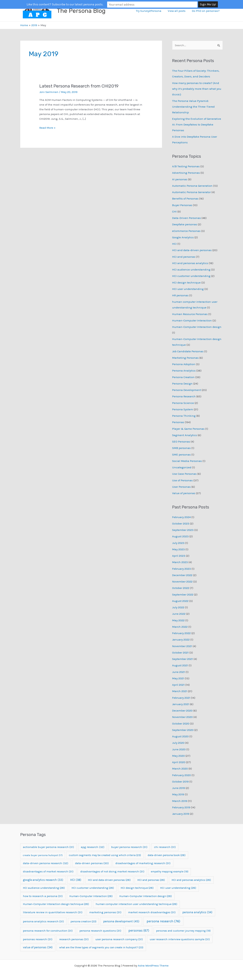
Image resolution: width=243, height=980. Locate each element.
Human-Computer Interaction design (197, 327)
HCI (174, 244)
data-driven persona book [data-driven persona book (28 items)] (167, 855)
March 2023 (180, 562)
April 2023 (179, 556)
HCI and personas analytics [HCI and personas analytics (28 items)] (191, 880)
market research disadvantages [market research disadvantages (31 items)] (152, 912)
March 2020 (180, 769)
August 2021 (180, 665)
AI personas (180, 179)
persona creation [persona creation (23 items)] (83, 921)
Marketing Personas (185, 358)
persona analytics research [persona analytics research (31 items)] (43, 921)
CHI (174, 211)
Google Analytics (183, 237)
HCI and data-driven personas (192, 250)
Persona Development (187, 390)
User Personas (181, 487)
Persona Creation (183, 377)
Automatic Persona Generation (192, 186)
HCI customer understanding (191, 276)
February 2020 (181, 775)
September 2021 (183, 659)
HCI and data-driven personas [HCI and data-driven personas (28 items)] (109, 880)
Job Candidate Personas (188, 351)
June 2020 (179, 749)
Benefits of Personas (185, 198)
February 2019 (181, 807)
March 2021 (180, 691)
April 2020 (179, 762)
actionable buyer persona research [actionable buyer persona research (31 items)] (48, 847)
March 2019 (180, 801)
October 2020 (181, 723)
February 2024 (181, 517)
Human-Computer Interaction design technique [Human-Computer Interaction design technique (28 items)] (56, 904)
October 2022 (181, 588)
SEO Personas (181, 442)
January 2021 (181, 704)
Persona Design (182, 384)
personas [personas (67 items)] (139, 931)
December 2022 (182, 575)
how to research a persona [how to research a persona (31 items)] (43, 896)
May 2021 (178, 678)
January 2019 (181, 814)
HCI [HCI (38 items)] (76, 880)
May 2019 (178, 794)
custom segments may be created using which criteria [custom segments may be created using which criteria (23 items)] (105, 855)
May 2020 (178, 756)
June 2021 (179, 672)
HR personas (180, 295)
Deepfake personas (185, 224)
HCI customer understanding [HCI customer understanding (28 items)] (93, 888)
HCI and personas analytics (190, 263)
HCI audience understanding (191, 269)
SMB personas (181, 448)
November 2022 (182, 581)
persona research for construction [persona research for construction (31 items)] (48, 931)
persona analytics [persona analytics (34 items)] (197, 912)
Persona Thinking (184, 416)
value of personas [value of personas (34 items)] (38, 947)
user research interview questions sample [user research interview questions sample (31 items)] (180, 939)
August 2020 (180, 736)
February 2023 (181, 569)
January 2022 (181, 640)
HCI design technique (186, 282)
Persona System (183, 409)
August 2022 (180, 601)
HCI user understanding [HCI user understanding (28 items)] (178, 888)
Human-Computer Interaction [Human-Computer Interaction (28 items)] (91, 896)
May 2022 (178, 620)
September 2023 (183, 530)
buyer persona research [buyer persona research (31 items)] (129, 847)
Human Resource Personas (190, 314)
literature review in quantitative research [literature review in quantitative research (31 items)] (53, 912)
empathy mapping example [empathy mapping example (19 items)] (170, 872)
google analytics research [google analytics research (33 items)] (43, 880)
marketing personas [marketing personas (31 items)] (105, 912)
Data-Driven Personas (186, 218)
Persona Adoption (184, 364)
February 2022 (181, 633)
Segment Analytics (185, 435)
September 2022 (183, 594)
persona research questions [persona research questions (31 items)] (100, 931)
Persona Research (184, 396)
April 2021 (178, 685)
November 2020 (182, 717)
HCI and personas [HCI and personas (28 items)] (151, 880)
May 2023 (178, 549)
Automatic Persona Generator (191, 192)
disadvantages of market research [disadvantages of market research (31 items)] (48, 871)
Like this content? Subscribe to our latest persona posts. (90, 4)
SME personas (181, 455)
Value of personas (184, 493)
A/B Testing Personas (186, 166)
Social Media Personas (187, 461)
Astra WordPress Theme (153, 965)
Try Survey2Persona (150, 11)
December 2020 (182, 711)
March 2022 (180, 627)
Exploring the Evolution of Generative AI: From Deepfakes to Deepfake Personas (197, 124)
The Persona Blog (81, 11)
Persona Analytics (184, 371)
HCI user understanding (188, 289)
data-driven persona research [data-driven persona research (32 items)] (46, 863)
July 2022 (178, 607)
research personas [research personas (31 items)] (74, 939)
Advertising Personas (186, 173)
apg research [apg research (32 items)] (93, 847)
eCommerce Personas (186, 231)
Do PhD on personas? (206, 11)
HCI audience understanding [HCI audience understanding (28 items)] (44, 888)
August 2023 (180, 536)
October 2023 (181, 523)
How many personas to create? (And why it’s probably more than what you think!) (197, 89)
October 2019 (180, 782)
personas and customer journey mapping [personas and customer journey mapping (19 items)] (183, 931)
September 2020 (183, 730)
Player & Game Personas (188, 429)
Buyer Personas (182, 205)
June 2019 (179, 788)
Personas (178, 422)
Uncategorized (182, 467)
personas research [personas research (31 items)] (38, 939)
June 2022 (179, 614)
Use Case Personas (184, 474)
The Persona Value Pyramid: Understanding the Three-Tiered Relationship (193, 107)
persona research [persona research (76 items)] (163, 921)
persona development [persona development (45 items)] (121, 921)
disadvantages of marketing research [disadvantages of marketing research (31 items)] (143, 863)
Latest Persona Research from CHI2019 (79, 86)
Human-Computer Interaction (192, 320)
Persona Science (183, 403)
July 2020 (178, 743)
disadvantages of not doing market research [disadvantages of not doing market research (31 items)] (112, 871)
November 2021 (182, 646)
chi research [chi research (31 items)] (165, 847)
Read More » (47, 128)
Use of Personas (182, 480)
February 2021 (181, 698)
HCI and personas (184, 257)
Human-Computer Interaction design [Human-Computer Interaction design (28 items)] (146, 896)
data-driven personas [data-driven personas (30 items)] (92, 863)
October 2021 (180, 652)
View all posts (178, 11)
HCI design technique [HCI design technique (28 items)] (137, 888)
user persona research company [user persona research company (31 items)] (119, 939)
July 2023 (178, 543)
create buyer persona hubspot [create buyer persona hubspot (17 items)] (43, 855)
